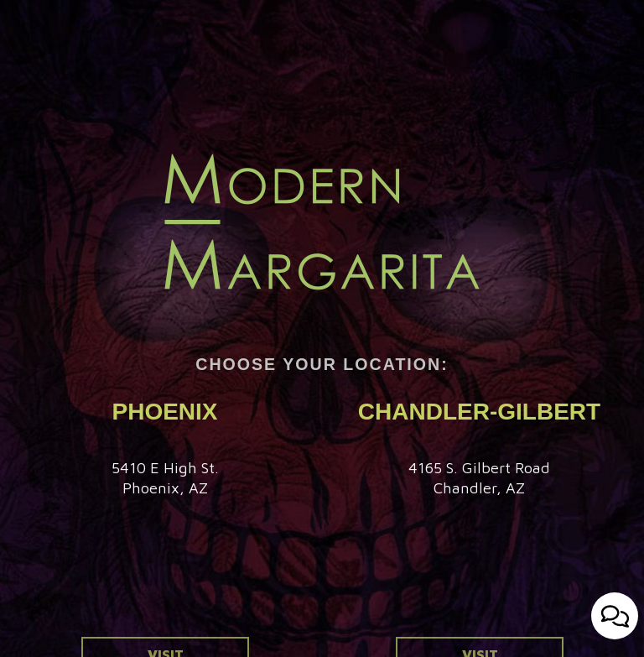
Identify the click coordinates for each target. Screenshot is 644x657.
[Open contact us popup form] (615, 616)
